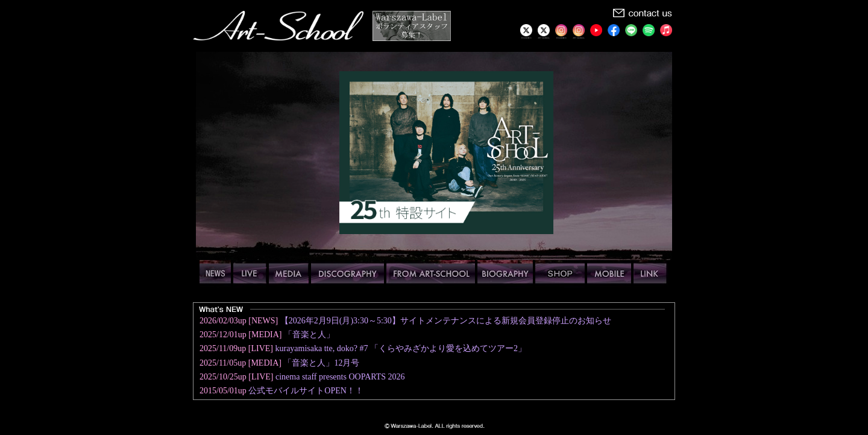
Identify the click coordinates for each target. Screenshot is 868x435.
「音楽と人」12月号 (321, 363)
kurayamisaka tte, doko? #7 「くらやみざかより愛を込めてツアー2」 (400, 348)
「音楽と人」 (309, 335)
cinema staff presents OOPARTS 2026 (340, 377)
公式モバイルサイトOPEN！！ (306, 391)
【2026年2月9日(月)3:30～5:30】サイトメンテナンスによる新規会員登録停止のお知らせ (446, 321)
